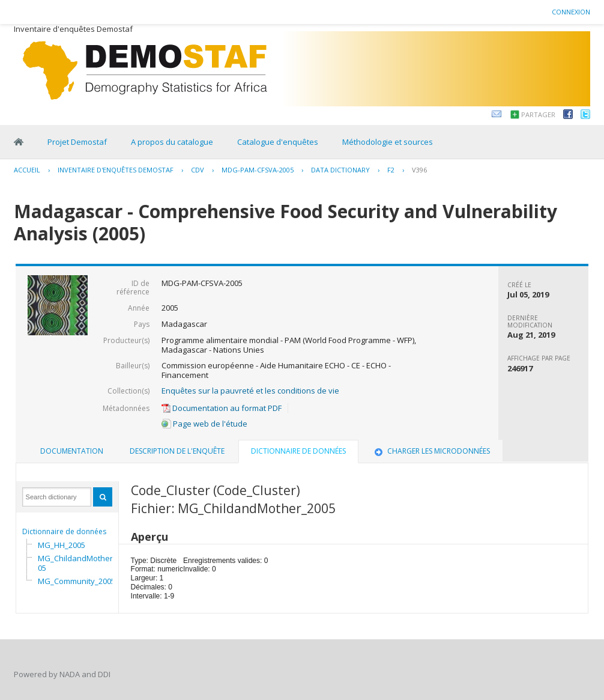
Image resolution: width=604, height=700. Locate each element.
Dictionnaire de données (64, 531)
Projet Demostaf (77, 142)
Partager (538, 114)
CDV (198, 170)
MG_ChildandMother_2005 (81, 563)
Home (19, 142)
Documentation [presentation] (72, 451)
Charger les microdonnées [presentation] (431, 451)
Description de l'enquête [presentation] (177, 451)
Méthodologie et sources (388, 142)
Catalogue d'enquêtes (278, 142)
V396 (419, 170)
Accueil (27, 170)
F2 (391, 170)
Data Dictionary (340, 170)
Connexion (571, 12)
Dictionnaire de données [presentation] (298, 451)
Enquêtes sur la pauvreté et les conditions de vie (250, 391)
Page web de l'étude (204, 424)
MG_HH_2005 (62, 545)
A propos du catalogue (172, 142)
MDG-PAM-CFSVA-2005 (258, 170)
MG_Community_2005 (77, 581)
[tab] (72, 451)
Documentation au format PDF (222, 408)
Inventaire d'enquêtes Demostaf (116, 170)
